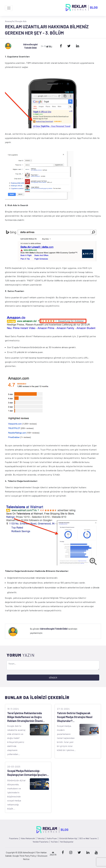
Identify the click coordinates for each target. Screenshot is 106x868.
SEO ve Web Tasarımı (88, 838)
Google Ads (21, 21)
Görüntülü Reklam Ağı (68, 838)
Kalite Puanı (52, 838)
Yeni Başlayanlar (67, 842)
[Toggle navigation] (9, 8)
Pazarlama (14, 838)
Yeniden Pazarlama (41, 842)
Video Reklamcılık (28, 838)
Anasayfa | (10, 21)
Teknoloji (41, 838)
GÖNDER (53, 678)
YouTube (54, 842)
